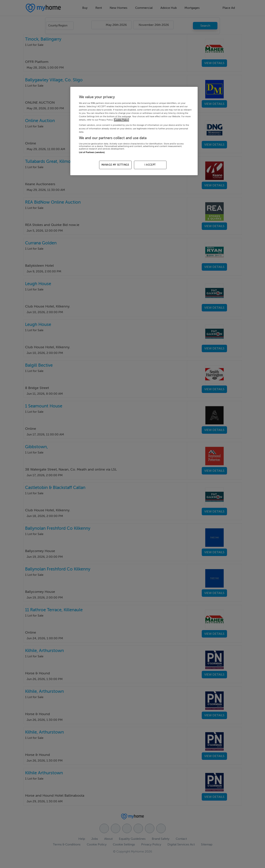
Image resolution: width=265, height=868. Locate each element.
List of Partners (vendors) (92, 152)
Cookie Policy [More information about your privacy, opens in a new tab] (121, 120)
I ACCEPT (150, 165)
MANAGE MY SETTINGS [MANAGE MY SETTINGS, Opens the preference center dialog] (115, 165)
